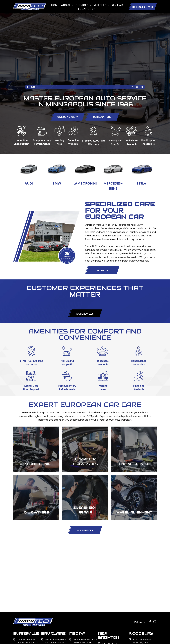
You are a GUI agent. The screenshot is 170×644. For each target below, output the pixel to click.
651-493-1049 (141, 620)
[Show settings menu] (137, 87)
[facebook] (150, 581)
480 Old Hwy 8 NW (112, 602)
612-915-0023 (25, 617)
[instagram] (155, 581)
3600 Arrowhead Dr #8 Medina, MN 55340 (85, 600)
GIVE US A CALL (68, 117)
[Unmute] (132, 87)
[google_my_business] (100, 628)
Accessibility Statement (145, 637)
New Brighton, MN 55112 (114, 605)
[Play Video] (28, 87)
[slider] (82, 87)
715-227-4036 (53, 617)
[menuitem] (55, 5)
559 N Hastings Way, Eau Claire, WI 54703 (56, 600)
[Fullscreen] (142, 87)
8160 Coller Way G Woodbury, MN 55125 (142, 601)
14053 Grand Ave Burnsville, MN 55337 (28, 600)
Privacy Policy (124, 637)
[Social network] (105, 628)
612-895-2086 (81, 617)
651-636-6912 (110, 621)
